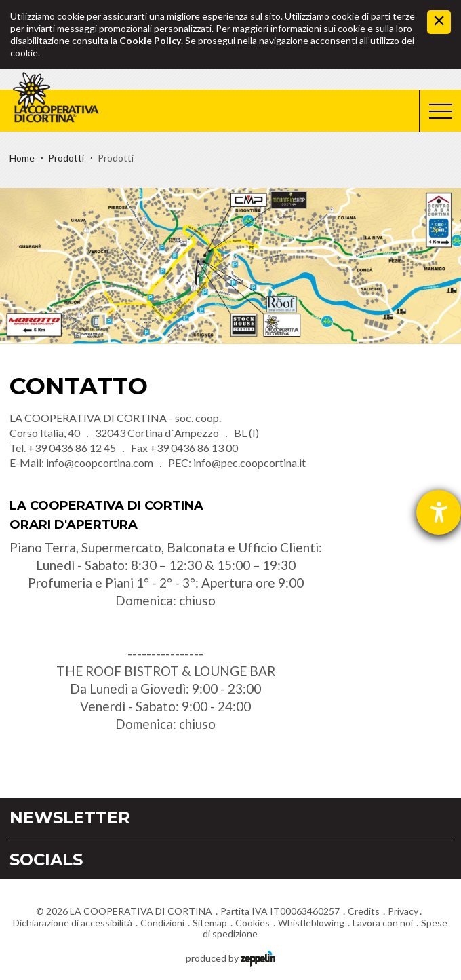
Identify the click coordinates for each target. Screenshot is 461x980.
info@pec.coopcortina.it (249, 463)
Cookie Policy (150, 40)
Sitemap (210, 923)
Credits (364, 911)
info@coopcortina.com (100, 463)
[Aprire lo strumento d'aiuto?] (439, 512)
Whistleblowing (311, 923)
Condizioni (162, 923)
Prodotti (66, 158)
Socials (46, 860)
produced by (230, 957)
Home (22, 158)
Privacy (403, 911)
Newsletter (70, 817)
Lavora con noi (383, 923)
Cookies (253, 923)
